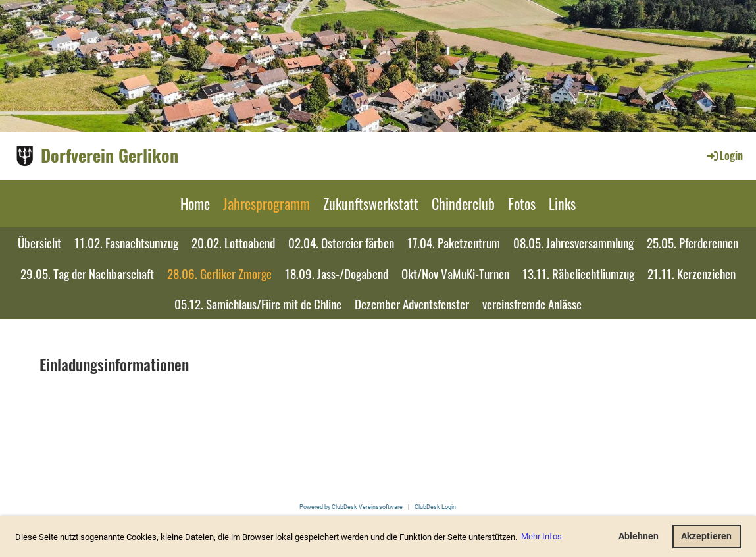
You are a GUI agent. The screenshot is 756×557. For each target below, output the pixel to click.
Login (724, 155)
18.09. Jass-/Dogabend (337, 273)
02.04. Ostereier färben (341, 242)
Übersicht (39, 242)
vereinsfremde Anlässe (532, 304)
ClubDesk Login (435, 507)
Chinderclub (463, 203)
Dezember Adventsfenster (412, 304)
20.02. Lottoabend (233, 242)
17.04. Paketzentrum (454, 242)
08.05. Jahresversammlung (573, 242)
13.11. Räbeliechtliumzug (578, 273)
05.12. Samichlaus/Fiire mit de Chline (258, 304)
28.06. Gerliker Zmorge (219, 273)
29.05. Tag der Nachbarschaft (87, 273)
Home (195, 203)
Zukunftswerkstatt (371, 203)
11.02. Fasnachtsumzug (126, 242)
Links (562, 203)
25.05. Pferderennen (693, 242)
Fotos (522, 203)
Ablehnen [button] (639, 536)
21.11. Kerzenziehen (692, 273)
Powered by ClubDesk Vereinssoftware (351, 507)
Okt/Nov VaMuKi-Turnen (455, 273)
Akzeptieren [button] (706, 536)
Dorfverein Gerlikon (110, 155)
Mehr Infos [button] (542, 536)
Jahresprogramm (266, 203)
